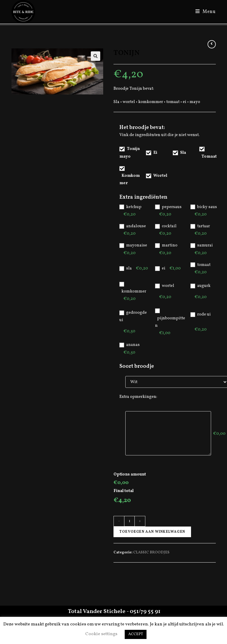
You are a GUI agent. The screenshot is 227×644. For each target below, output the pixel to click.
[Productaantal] (129, 521)
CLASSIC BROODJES (151, 553)
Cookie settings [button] (101, 634)
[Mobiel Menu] (203, 12)
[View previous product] (212, 44)
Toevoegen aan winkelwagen (152, 532)
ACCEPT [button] (136, 634)
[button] (96, 56)
